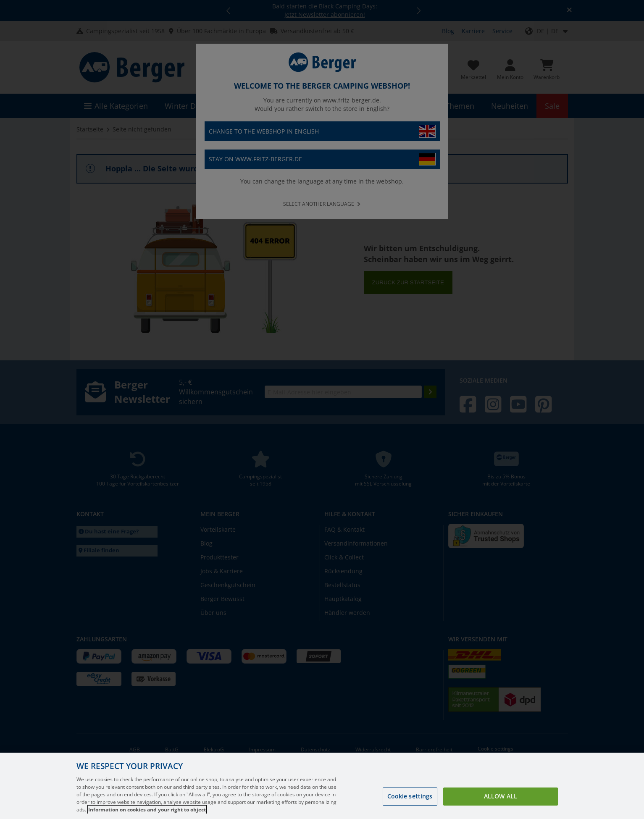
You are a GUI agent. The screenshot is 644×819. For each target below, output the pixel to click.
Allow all (501, 805)
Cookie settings (410, 805)
